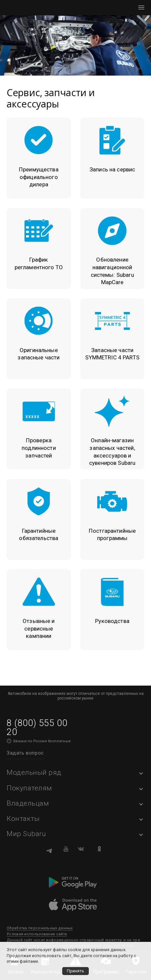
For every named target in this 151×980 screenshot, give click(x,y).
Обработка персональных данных (40, 928)
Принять (75, 971)
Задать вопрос (25, 753)
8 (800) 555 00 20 (37, 728)
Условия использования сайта (37, 934)
